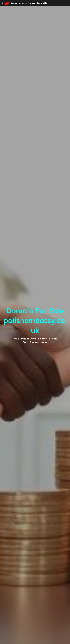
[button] (2, 3)
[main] (35, 325)
